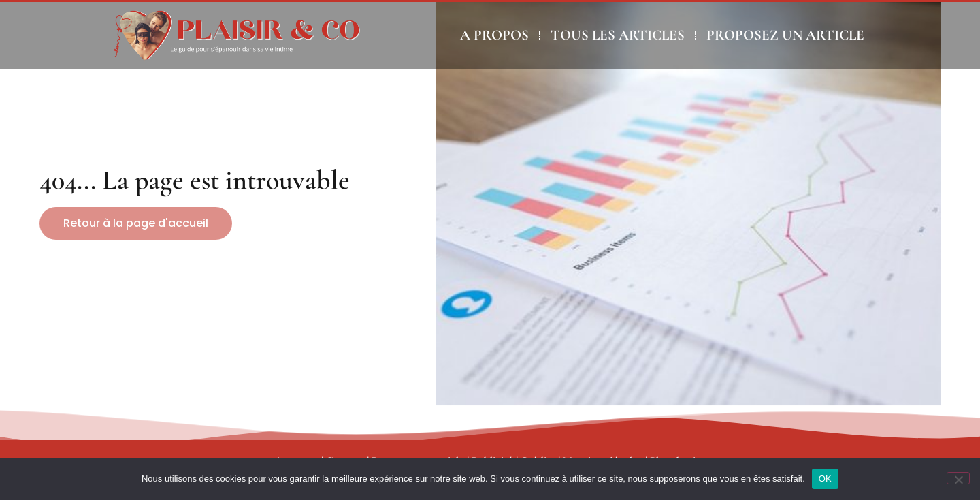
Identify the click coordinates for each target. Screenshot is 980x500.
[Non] (958, 478)
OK (825, 479)
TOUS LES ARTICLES (618, 35)
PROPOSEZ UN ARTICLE (785, 35)
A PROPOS (494, 35)
